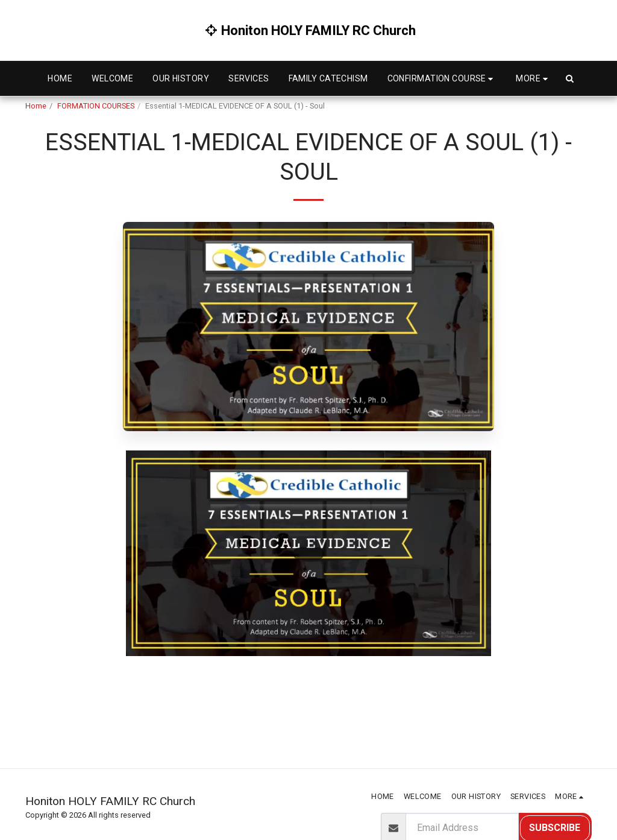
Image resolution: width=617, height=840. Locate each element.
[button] (442, 79)
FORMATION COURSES (96, 106)
